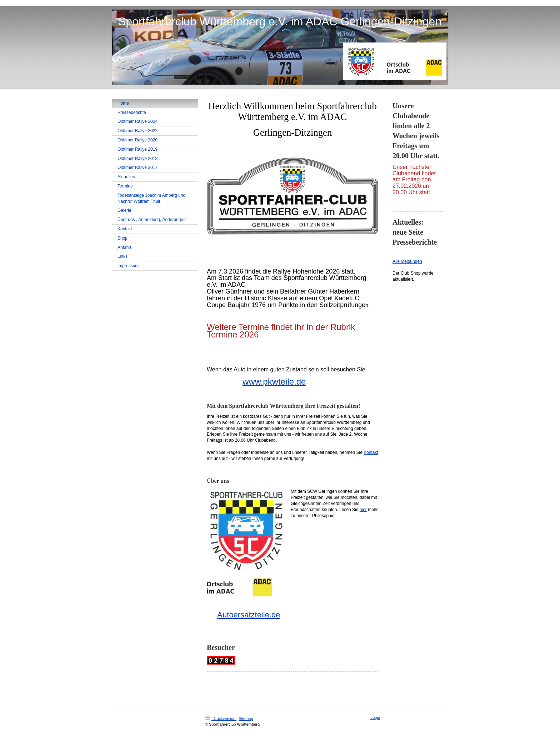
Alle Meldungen (407, 261)
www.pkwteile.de (274, 382)
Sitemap (246, 719)
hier (363, 510)
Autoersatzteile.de (249, 615)
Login (375, 717)
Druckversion (221, 719)
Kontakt (371, 452)
